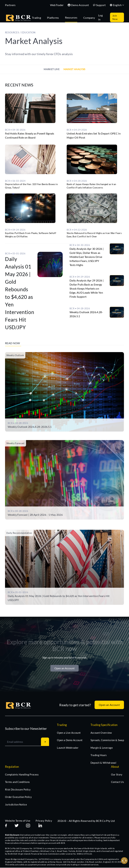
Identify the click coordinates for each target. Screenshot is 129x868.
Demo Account (78, 5)
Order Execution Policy (18, 797)
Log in (100, 17)
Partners (10, 5)
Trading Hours (99, 755)
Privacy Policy (44, 821)
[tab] (38, 17)
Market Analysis (74, 69)
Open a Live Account (69, 733)
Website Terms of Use (18, 821)
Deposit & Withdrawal (103, 763)
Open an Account (64, 669)
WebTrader (57, 5)
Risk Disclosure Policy (18, 790)
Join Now (115, 17)
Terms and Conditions (17, 782)
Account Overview (101, 733)
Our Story (117, 775)
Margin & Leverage (102, 748)
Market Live (52, 69)
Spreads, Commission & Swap (107, 740)
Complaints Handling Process (22, 775)
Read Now (13, 343)
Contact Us (117, 782)
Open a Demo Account (70, 740)
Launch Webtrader (68, 748)
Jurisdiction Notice (16, 805)
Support (99, 5)
